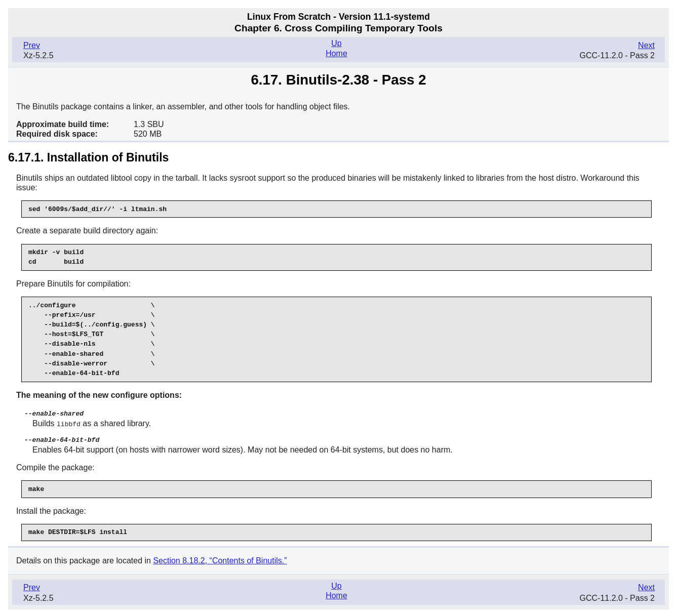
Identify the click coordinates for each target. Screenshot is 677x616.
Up (336, 43)
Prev (32, 45)
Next (646, 45)
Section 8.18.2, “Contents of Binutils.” (220, 559)
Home (336, 53)
